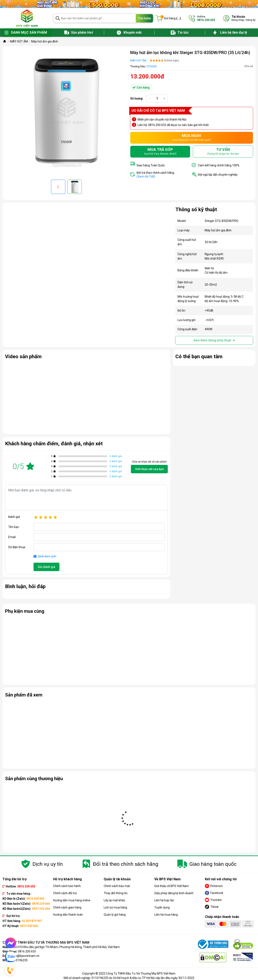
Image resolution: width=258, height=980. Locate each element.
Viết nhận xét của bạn (149, 469)
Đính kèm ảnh (45, 556)
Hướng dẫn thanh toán (68, 915)
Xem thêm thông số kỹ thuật (214, 340)
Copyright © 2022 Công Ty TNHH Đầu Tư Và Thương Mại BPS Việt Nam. (129, 973)
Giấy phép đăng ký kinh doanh (174, 893)
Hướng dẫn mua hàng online (72, 900)
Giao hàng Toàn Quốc (151, 165)
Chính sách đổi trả (65, 893)
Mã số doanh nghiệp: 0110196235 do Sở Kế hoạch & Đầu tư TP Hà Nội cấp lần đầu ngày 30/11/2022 (129, 978)
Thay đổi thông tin (116, 893)
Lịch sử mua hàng (115, 907)
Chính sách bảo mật (117, 886)
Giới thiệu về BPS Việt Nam (172, 886)
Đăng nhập (238, 20)
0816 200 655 (27, 951)
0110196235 (19, 960)
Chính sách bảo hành (67, 886)
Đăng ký (251, 20)
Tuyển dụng (162, 907)
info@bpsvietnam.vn (26, 956)
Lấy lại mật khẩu (114, 900)
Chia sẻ (249, 66)
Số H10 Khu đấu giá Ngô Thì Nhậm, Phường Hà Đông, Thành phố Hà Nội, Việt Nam (67, 947)
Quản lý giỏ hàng (115, 915)
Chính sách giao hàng (67, 907)
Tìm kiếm (144, 18)
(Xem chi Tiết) (146, 176)
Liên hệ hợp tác (164, 900)
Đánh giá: (14, 517)
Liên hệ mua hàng (166, 915)
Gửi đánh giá (46, 567)
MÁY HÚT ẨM (138, 60)
